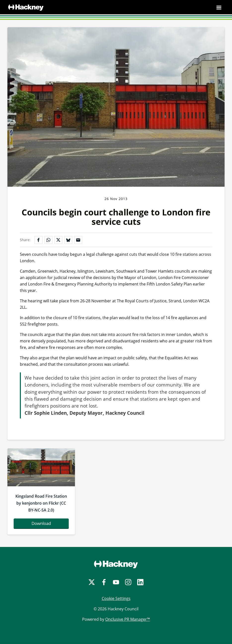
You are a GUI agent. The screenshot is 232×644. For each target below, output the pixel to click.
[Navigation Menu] (219, 7)
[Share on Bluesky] (68, 240)
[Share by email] (78, 240)
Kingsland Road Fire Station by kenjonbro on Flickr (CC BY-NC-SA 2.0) (41, 503)
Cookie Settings (116, 598)
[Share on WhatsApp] (48, 240)
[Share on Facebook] (38, 240)
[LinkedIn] (140, 582)
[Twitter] (92, 582)
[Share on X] (58, 240)
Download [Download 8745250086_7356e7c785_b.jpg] (41, 523)
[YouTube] (116, 582)
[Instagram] (128, 582)
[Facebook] (104, 582)
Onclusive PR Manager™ (128, 619)
